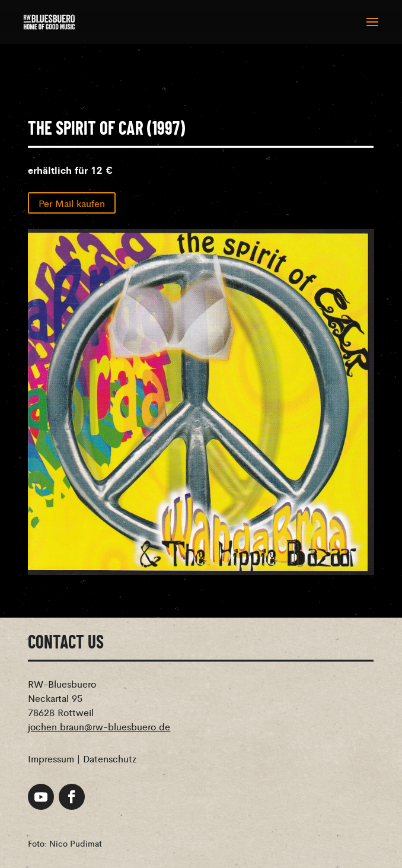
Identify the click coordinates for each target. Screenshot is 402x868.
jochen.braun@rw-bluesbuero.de (99, 726)
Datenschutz (110, 759)
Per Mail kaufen (72, 203)
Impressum (51, 759)
